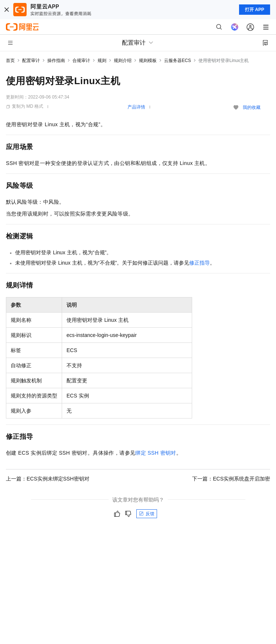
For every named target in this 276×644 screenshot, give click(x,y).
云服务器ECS (178, 61)
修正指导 (200, 263)
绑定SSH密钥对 (156, 453)
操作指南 (56, 61)
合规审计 (81, 61)
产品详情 (136, 107)
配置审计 (31, 61)
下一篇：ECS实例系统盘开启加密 (231, 479)
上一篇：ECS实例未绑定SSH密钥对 (48, 479)
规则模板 (148, 61)
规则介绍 (123, 61)
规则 (102, 61)
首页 (10, 61)
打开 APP (255, 10)
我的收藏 (252, 107)
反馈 (147, 514)
